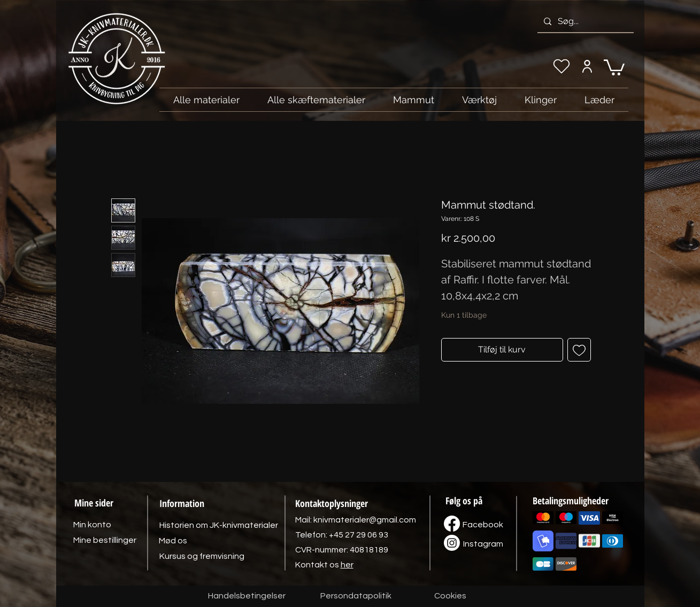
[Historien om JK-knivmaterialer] (219, 525)
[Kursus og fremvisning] (202, 556)
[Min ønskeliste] (561, 66)
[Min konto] (587, 66)
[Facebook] (483, 525)
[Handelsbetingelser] (247, 596)
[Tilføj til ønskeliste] (579, 350)
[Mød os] (173, 541)
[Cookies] (450, 596)
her (347, 565)
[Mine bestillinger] (105, 540)
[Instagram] (483, 544)
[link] (614, 67)
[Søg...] (584, 21)
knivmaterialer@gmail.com (365, 520)
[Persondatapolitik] (356, 596)
